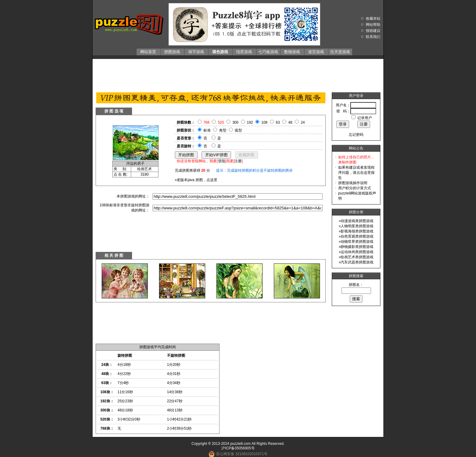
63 (278, 122)
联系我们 (373, 37)
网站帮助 (373, 25)
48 (290, 122)
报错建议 (373, 31)
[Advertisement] (238, 74)
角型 (223, 130)
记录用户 (365, 118)
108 (264, 122)
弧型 (238, 130)
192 (250, 122)
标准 (207, 130)
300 (235, 122)
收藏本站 (373, 19)
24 (303, 122)
